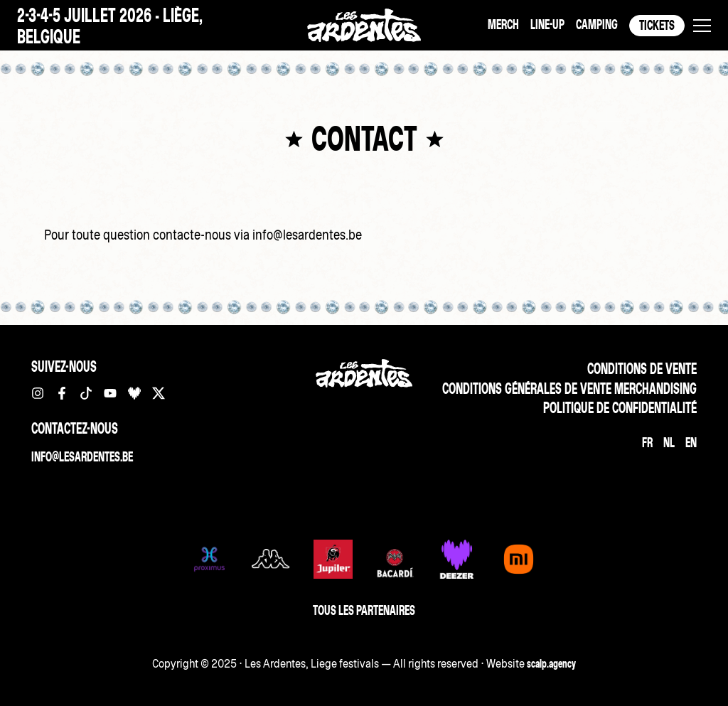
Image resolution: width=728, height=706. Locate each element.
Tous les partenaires (364, 610)
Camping (597, 25)
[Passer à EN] (691, 443)
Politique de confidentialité (620, 408)
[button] (702, 26)
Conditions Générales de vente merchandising (569, 389)
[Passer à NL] (669, 443)
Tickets (657, 25)
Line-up (547, 25)
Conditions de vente (642, 369)
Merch (503, 25)
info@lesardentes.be (82, 457)
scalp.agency (551, 663)
